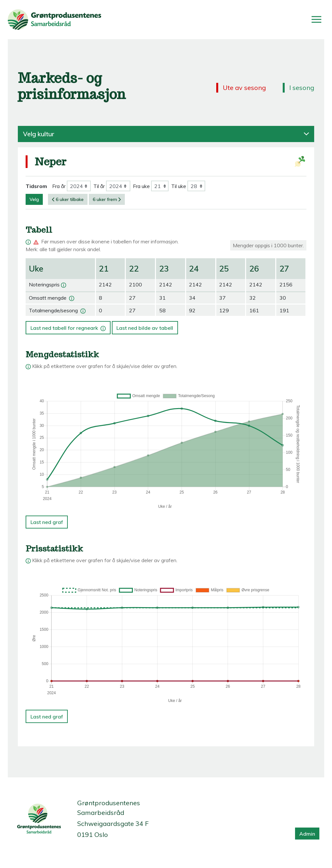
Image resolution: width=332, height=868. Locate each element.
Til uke (179, 186)
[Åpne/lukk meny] (316, 19)
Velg (34, 199)
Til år (99, 186)
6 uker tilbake (68, 199)
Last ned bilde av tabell (145, 328)
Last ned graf (47, 522)
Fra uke (141, 186)
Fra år (59, 186)
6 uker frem (107, 199)
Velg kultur (166, 134)
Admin (307, 834)
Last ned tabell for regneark (69, 326)
